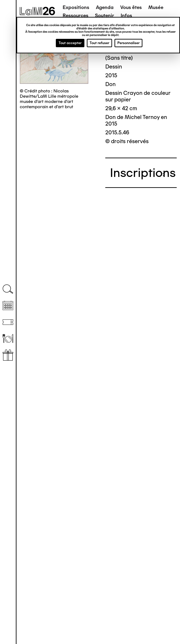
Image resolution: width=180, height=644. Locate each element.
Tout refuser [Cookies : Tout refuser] (99, 43)
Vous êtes (131, 7)
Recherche (8, 289)
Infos (126, 15)
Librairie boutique (8, 355)
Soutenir (105, 15)
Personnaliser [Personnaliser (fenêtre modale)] (128, 43)
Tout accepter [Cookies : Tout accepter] (70, 43)
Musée (156, 7)
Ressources (75, 15)
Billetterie (8, 322)
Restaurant (8, 339)
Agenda (105, 7)
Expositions (76, 7)
